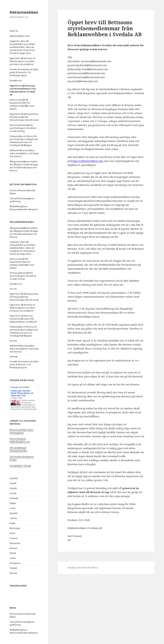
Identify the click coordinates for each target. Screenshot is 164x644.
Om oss (13, 289)
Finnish (13, 488)
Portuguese (15, 563)
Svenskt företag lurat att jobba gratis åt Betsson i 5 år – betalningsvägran (24, 72)
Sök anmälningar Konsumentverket (18, 449)
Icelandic (14, 498)
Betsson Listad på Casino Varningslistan (22, 431)
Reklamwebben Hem (20, 36)
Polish (12, 523)
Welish (13, 553)
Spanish (13, 513)
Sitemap (14, 356)
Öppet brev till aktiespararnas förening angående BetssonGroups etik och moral (24, 117)
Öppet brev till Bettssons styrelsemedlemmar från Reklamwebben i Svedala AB (23, 90)
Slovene (13, 573)
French (13, 493)
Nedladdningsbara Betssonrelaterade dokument (24, 208)
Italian (13, 503)
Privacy (13, 341)
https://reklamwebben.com (87, 161)
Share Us (14, 31)
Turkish (13, 568)
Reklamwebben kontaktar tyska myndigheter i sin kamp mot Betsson (24, 153)
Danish (13, 483)
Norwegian (15, 528)
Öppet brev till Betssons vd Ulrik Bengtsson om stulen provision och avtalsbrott (22, 61)
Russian (13, 548)
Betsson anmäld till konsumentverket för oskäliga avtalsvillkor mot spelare (22, 104)
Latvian (13, 518)
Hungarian (15, 543)
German (14, 538)
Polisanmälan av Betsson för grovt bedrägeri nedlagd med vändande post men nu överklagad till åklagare (24, 141)
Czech (13, 508)
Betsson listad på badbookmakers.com (20, 440)
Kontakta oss (16, 81)
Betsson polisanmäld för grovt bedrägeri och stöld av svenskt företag (23, 128)
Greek (13, 558)
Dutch (12, 533)
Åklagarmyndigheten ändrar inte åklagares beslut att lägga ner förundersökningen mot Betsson (24, 166)
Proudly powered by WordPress (83, 568)
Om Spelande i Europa (20, 466)
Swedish (14, 478)
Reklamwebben (24, 12)
